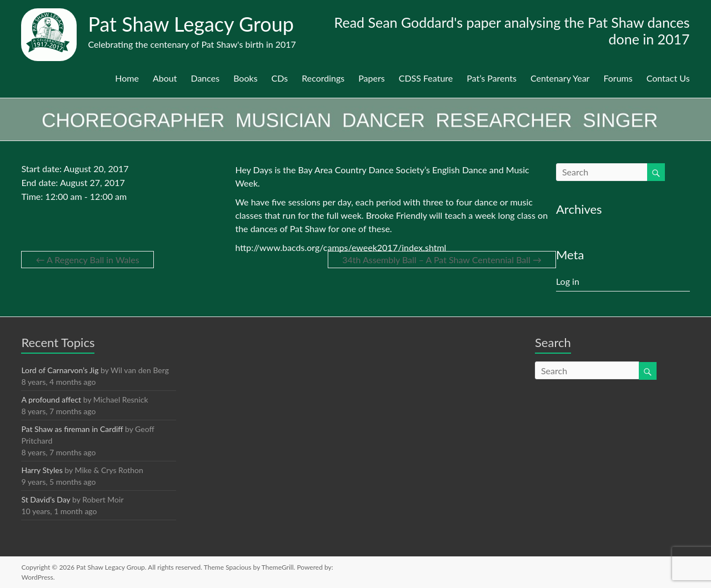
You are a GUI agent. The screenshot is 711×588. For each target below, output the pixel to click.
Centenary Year (560, 78)
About (165, 78)
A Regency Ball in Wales (87, 260)
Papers (371, 78)
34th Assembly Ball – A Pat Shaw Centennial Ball (442, 260)
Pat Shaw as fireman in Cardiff (72, 429)
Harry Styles (42, 470)
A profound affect (51, 399)
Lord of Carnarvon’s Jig (60, 370)
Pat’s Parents (492, 78)
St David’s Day (46, 499)
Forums (618, 78)
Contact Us (668, 78)
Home (127, 78)
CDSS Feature (426, 78)
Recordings (323, 78)
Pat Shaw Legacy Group (191, 24)
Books (245, 78)
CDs (280, 78)
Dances (205, 78)
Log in (568, 281)
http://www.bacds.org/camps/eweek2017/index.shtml (341, 247)
